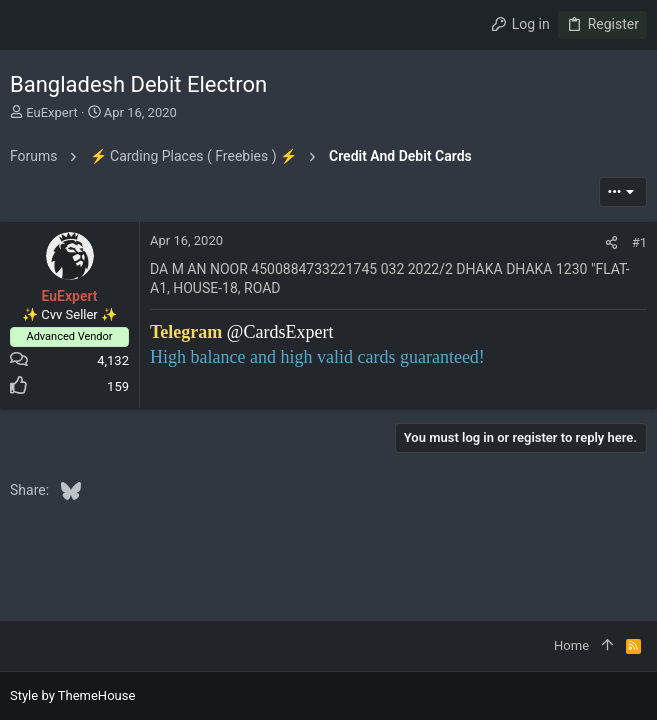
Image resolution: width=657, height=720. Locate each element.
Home (571, 645)
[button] (30, 25)
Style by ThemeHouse (72, 695)
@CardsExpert (280, 332)
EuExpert (51, 112)
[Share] (611, 242)
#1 (639, 242)
